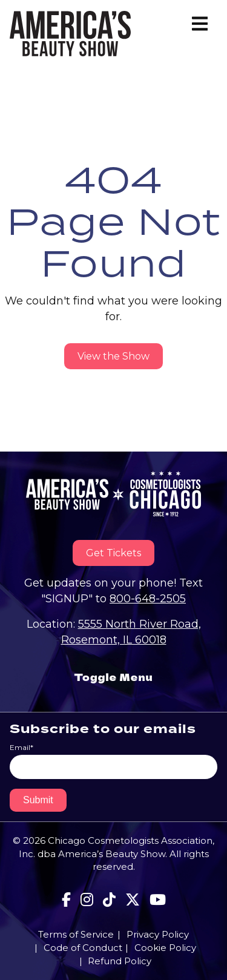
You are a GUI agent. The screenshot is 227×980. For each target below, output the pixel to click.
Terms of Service (76, 934)
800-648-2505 (148, 599)
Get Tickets (113, 553)
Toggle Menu (113, 677)
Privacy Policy (158, 934)
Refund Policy (120, 961)
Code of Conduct (83, 948)
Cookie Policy (165, 948)
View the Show (113, 356)
